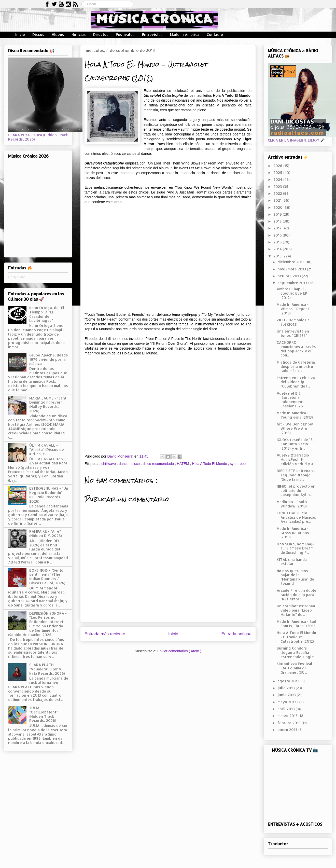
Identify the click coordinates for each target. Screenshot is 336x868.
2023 (278, 187)
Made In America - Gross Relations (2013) (293, 533)
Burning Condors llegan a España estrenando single (295, 652)
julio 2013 (287, 688)
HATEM (184, 464)
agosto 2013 (289, 681)
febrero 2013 (290, 723)
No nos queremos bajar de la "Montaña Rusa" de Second (295, 577)
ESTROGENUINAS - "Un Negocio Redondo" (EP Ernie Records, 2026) (49, 495)
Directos (101, 35)
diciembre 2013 (291, 262)
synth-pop (238, 464)
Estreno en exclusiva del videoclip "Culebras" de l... (296, 382)
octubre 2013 (290, 276)
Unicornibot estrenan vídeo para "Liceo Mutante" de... (296, 610)
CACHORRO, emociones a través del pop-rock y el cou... (296, 349)
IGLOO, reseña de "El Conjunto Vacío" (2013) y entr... (295, 444)
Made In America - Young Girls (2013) (295, 415)
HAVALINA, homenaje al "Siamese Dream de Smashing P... (296, 548)
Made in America (185, 35)
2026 (278, 166)
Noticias (79, 35)
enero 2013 (288, 730)
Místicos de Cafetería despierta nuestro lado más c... (296, 367)
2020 (278, 207)
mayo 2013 (287, 702)
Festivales (125, 35)
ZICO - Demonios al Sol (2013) (294, 322)
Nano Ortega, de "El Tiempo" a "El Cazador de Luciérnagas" (47, 314)
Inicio (20, 35)
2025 (278, 173)
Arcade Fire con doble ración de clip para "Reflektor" (297, 595)
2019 (278, 214)
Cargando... (18, 277)
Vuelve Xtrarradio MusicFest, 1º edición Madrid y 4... (296, 459)
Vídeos (58, 35)
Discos (38, 35)
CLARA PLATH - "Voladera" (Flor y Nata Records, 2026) (47, 669)
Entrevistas (152, 35)
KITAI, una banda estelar (292, 562)
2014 (278, 249)
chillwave (109, 464)
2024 (278, 179)
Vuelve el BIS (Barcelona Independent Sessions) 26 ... (291, 400)
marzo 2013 (288, 716)
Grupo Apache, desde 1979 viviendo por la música (49, 359)
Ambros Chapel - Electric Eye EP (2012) (292, 293)
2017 (278, 228)
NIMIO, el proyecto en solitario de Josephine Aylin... (296, 491)
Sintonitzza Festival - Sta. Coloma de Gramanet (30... (296, 668)
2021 (278, 200)
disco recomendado (159, 464)
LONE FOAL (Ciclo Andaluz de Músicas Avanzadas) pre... (296, 517)
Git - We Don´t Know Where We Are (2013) (295, 428)
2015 (278, 242)
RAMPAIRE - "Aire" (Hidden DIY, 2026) (46, 533)
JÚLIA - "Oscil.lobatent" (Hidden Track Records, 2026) (44, 714)
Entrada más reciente (105, 634)
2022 (278, 193)
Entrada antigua (237, 634)
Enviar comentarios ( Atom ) (179, 651)
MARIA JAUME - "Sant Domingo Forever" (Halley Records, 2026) (48, 404)
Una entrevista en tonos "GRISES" (293, 333)
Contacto (215, 35)
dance (124, 464)
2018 (278, 221)
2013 (278, 256)
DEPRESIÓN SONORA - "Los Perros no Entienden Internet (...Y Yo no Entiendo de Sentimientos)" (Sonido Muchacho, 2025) (37, 624)
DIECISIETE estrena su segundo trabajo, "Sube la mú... (296, 475)
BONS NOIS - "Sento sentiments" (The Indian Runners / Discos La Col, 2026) (47, 577)
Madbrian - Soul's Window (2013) (292, 504)
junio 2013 (287, 695)
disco (136, 464)
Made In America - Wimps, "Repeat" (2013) (294, 309)
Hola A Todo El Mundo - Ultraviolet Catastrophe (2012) (296, 637)
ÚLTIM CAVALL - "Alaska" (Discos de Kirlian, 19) (47, 450)
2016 (278, 235)
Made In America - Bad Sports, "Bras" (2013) (297, 624)
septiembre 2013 (293, 283)
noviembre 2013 (292, 269)
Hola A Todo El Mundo (210, 464)
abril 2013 (287, 709)
